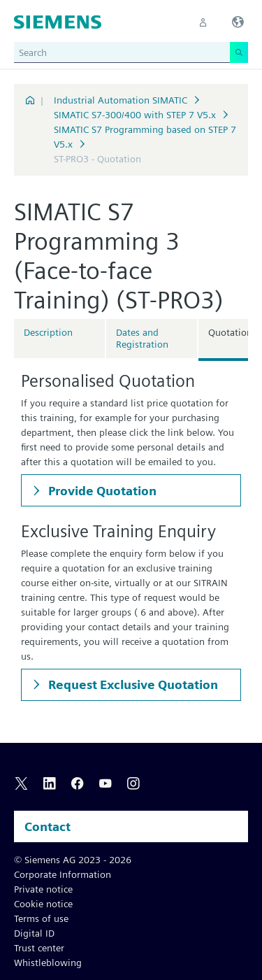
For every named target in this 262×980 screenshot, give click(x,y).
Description (48, 332)
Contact (48, 826)
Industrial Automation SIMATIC (121, 100)
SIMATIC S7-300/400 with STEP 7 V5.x (135, 115)
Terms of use (41, 918)
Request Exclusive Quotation (132, 684)
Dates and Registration (142, 338)
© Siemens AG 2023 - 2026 (73, 860)
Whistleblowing (48, 963)
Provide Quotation (101, 491)
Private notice (43, 889)
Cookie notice (43, 904)
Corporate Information (63, 874)
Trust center (39, 948)
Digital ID (34, 933)
